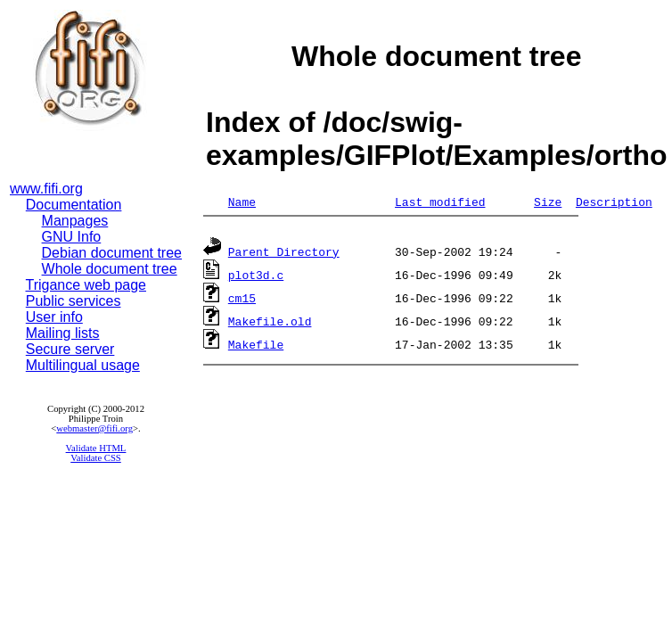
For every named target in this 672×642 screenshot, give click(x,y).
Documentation (74, 205)
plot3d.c (256, 277)
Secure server (70, 349)
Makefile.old (270, 324)
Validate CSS (96, 458)
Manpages (75, 221)
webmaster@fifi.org (94, 428)
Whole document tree (110, 269)
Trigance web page (86, 285)
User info (54, 317)
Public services (74, 301)
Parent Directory (284, 254)
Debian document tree (112, 253)
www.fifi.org (46, 189)
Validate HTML (96, 448)
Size (548, 202)
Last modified (440, 202)
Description (614, 202)
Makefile (256, 347)
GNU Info (72, 237)
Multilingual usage (83, 365)
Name (242, 202)
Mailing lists (63, 333)
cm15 (242, 300)
